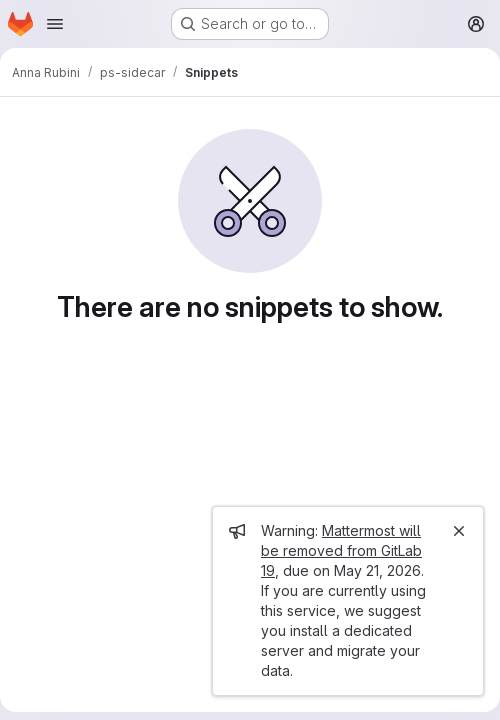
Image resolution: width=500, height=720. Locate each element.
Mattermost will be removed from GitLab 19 (341, 550)
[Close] (459, 531)
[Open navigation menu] (55, 24)
